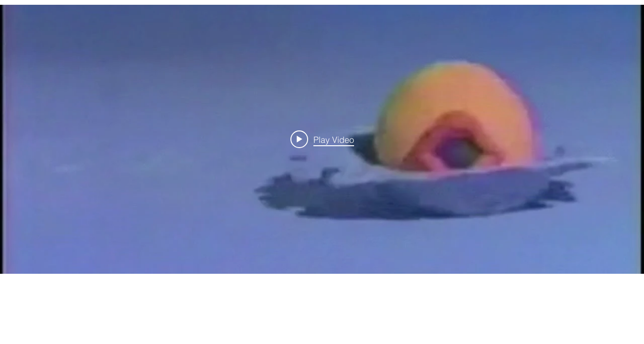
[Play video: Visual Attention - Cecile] (322, 139)
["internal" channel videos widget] (322, 139)
